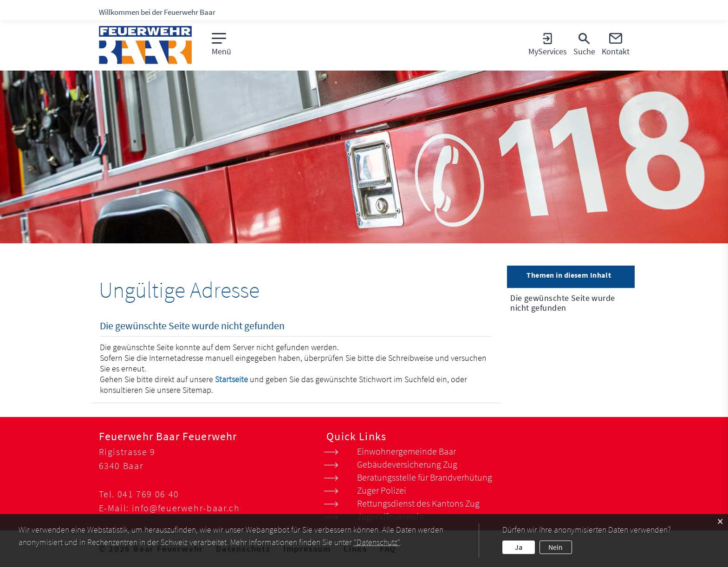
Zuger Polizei (382, 490)
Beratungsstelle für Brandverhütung (425, 477)
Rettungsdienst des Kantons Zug (418, 503)
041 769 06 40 (148, 494)
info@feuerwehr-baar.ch (186, 508)
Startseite (231, 379)
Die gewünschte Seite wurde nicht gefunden (562, 303)
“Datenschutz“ (377, 542)
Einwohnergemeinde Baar (406, 451)
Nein (556, 547)
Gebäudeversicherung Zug (407, 464)
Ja (519, 547)
